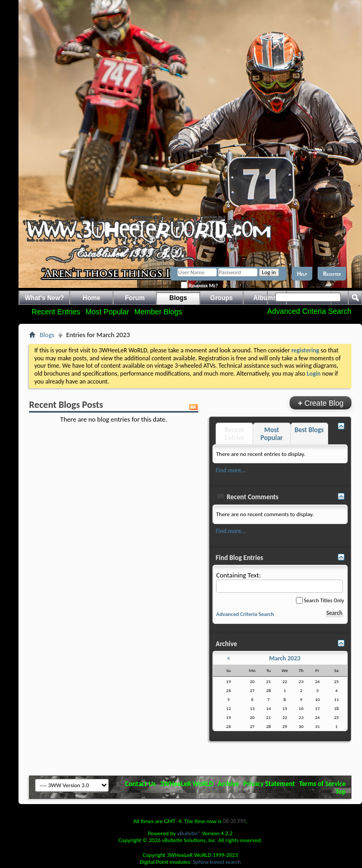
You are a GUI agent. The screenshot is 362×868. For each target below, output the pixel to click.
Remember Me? (199, 286)
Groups (222, 298)
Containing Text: (280, 582)
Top (341, 792)
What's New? (44, 298)
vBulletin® (189, 833)
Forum (135, 298)
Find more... (231, 470)
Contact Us (141, 784)
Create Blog (321, 403)
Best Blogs (309, 430)
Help (302, 274)
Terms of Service (322, 784)
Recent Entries (56, 312)
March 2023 (285, 658)
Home (92, 298)
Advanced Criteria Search (309, 311)
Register (332, 274)
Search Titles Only (320, 600)
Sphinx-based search (217, 862)
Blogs (178, 298)
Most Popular (107, 312)
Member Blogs (158, 312)
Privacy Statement (269, 784)
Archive (229, 784)
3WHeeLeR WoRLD (187, 784)
